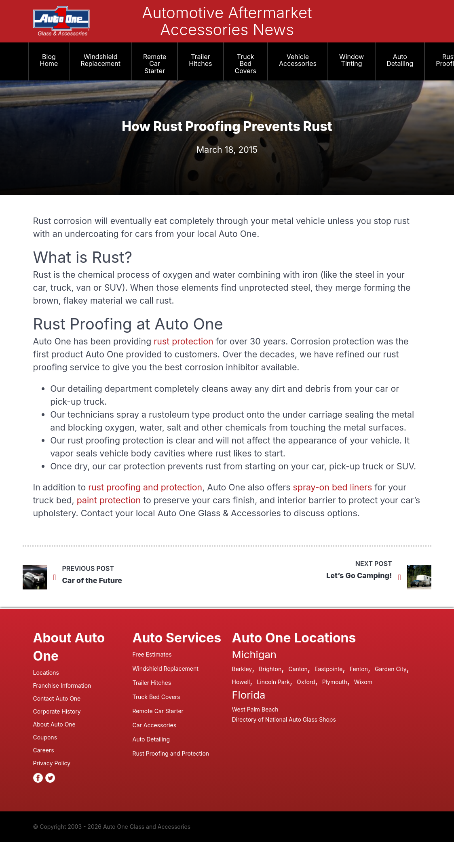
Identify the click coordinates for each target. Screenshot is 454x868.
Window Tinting (352, 60)
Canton (298, 669)
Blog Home (49, 60)
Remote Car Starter (155, 64)
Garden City (391, 669)
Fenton (359, 669)
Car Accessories (155, 725)
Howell (241, 682)
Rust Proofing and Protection (171, 753)
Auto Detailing (400, 60)
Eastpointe (328, 669)
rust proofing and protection (145, 487)
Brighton (270, 669)
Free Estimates (152, 654)
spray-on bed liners (333, 487)
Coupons (45, 737)
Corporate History (57, 711)
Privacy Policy (52, 763)
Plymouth (335, 682)
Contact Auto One (57, 698)
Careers (44, 750)
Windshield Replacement (100, 60)
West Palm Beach (255, 709)
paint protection (109, 500)
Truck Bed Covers (246, 64)
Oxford (306, 682)
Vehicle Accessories (298, 60)
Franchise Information (62, 685)
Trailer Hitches (200, 60)
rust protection (183, 341)
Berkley (242, 669)
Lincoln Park (273, 682)
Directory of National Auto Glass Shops (284, 719)
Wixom (363, 682)
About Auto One (54, 724)
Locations (46, 673)
